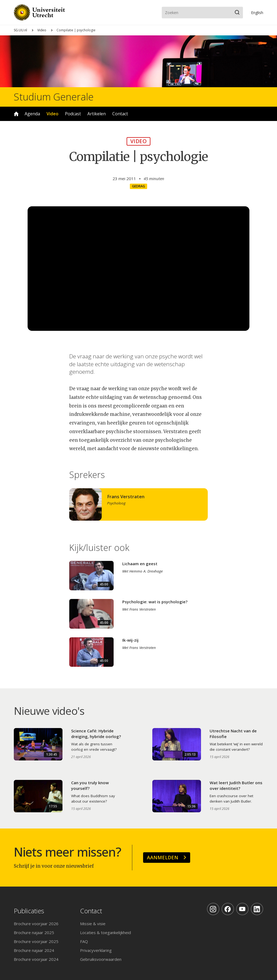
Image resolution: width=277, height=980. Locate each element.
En (257, 13)
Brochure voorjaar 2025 (36, 941)
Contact (120, 114)
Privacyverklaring (96, 950)
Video (42, 30)
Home (16, 114)
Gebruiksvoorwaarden (101, 959)
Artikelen (97, 114)
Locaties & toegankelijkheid (105, 932)
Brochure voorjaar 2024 (36, 959)
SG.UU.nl (20, 30)
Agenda (32, 114)
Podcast (73, 114)
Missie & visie (93, 924)
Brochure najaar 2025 (34, 932)
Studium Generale (54, 97)
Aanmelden (163, 857)
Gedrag (138, 186)
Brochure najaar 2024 (34, 950)
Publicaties (29, 911)
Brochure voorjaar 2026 (36, 924)
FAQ (84, 941)
